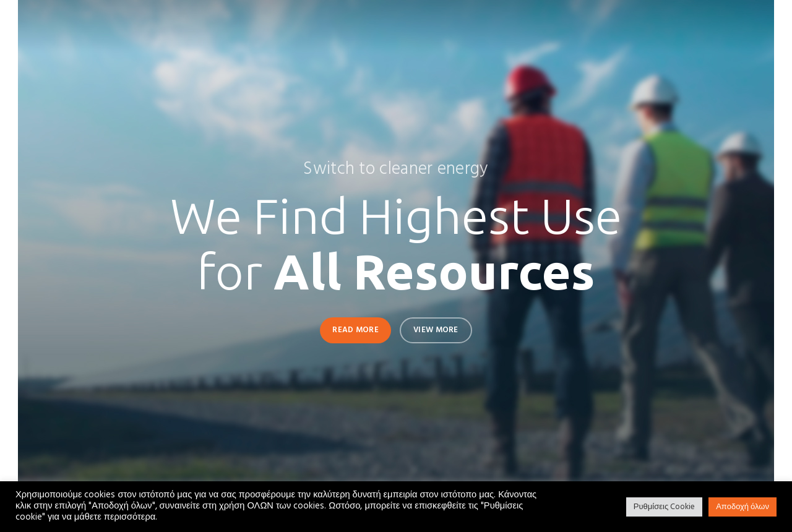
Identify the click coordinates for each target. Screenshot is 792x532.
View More (436, 330)
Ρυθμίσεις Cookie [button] (664, 507)
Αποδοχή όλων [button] (742, 507)
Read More (355, 330)
